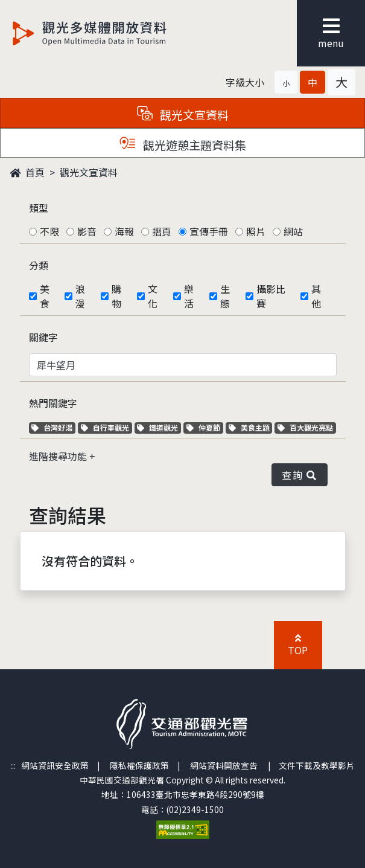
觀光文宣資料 (89, 172)
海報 (124, 231)
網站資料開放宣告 (224, 765)
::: (13, 765)
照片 (256, 231)
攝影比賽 (271, 296)
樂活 (189, 296)
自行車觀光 (105, 427)
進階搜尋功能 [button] (59, 456)
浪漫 (80, 296)
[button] (286, 82)
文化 (153, 296)
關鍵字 (43, 337)
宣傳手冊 (209, 231)
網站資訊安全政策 (55, 765)
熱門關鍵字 (53, 403)
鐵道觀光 (159, 427)
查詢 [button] (299, 475)
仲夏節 (205, 427)
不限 (49, 231)
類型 (39, 208)
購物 (116, 296)
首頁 (27, 172)
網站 (293, 231)
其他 (316, 296)
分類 (39, 265)
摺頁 (162, 231)
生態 (225, 296)
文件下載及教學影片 (317, 765)
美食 (45, 296)
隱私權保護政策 (139, 765)
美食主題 (251, 427)
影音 (87, 231)
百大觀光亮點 (305, 427)
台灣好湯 (53, 427)
